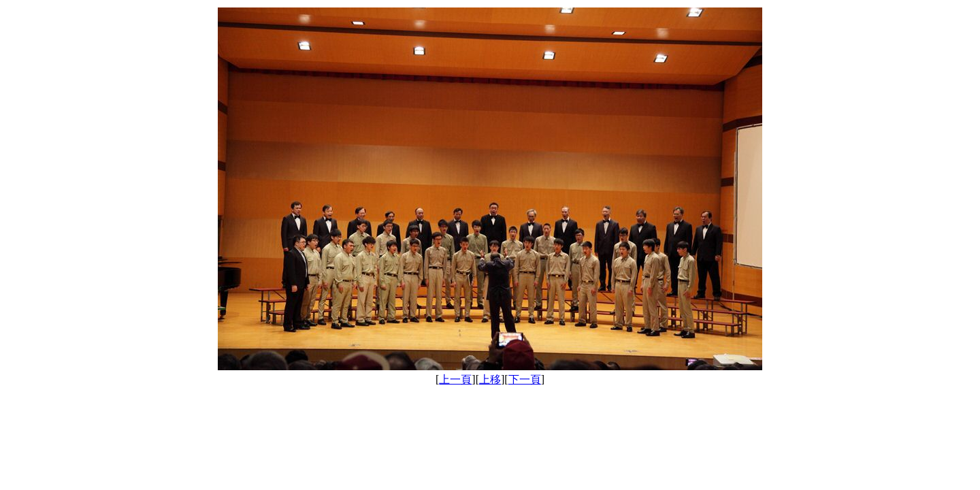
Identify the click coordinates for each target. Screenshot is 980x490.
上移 (490, 379)
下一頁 (525, 379)
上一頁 (455, 379)
